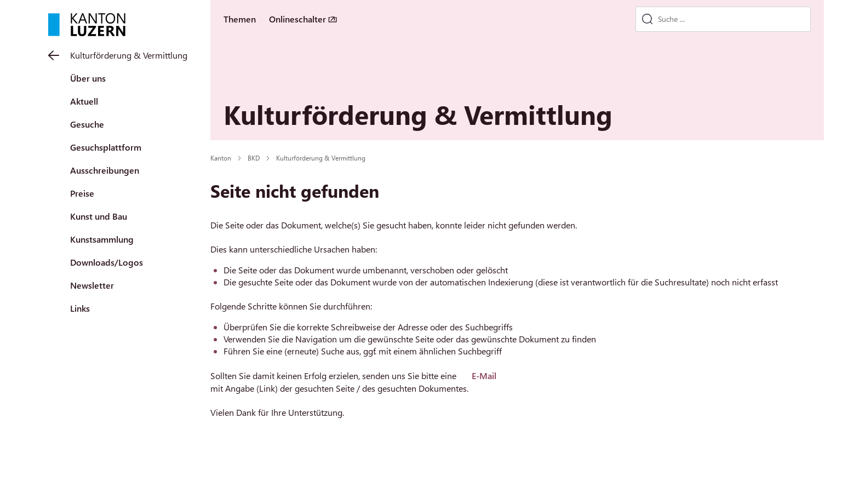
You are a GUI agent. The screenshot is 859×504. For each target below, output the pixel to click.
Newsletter (92, 285)
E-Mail (484, 376)
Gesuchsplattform (106, 147)
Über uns (88, 78)
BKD (254, 158)
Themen (240, 19)
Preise (82, 193)
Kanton (221, 158)
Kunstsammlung (102, 239)
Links (80, 308)
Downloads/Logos (107, 262)
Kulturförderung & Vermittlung (129, 55)
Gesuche (87, 124)
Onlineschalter (297, 19)
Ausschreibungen (105, 170)
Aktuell (84, 101)
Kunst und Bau (99, 216)
